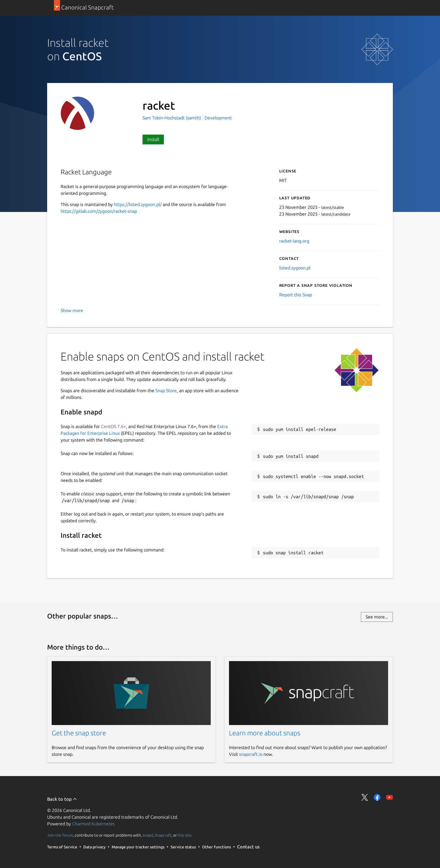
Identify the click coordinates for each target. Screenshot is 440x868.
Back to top (62, 799)
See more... (377, 617)
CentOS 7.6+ (114, 426)
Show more (72, 310)
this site (185, 835)
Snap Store (166, 391)
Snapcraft (163, 835)
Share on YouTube (389, 797)
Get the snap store (79, 733)
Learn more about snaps (265, 733)
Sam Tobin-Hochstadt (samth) (172, 118)
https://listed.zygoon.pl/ (138, 204)
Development (218, 118)
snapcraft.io (251, 754)
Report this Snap (296, 295)
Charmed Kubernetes (93, 824)
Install (153, 139)
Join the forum (60, 835)
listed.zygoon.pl (295, 268)
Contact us (248, 847)
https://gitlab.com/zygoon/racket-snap (99, 211)
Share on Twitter (365, 797)
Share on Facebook (377, 797)
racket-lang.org (294, 241)
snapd (148, 835)
